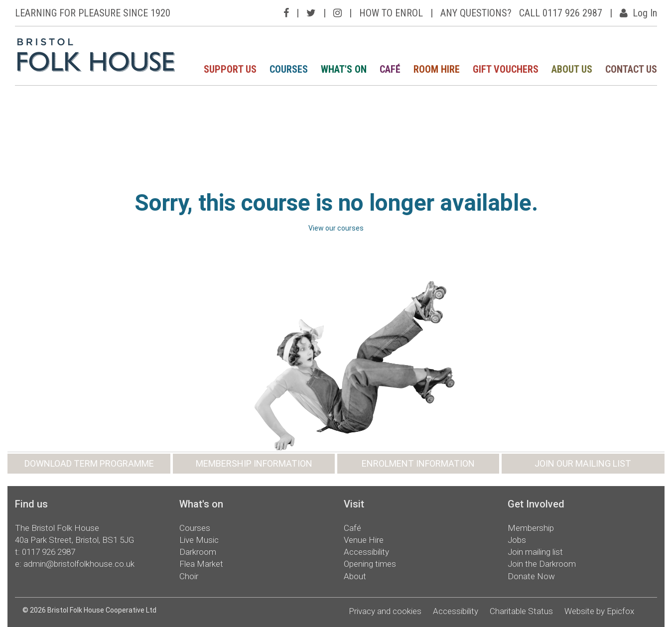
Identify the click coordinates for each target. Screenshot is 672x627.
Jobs (517, 540)
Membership (531, 528)
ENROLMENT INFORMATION (418, 463)
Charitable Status (521, 611)
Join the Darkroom (542, 564)
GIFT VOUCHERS (506, 69)
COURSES (289, 69)
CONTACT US (631, 69)
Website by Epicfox (599, 611)
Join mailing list (535, 552)
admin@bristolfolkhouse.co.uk (79, 564)
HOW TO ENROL (391, 13)
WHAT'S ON (344, 69)
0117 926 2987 (49, 552)
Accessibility (366, 552)
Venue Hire (364, 540)
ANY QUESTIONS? (476, 13)
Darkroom (198, 552)
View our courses (336, 228)
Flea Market (201, 564)
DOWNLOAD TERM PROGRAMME (89, 463)
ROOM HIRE (437, 69)
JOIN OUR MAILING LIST (583, 463)
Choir (189, 576)
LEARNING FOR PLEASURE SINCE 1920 (93, 13)
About (355, 576)
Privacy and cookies (385, 611)
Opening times (370, 564)
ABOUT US (572, 69)
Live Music (199, 540)
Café (352, 528)
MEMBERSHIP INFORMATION (254, 463)
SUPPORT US (230, 69)
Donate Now (531, 576)
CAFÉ (390, 69)
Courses (195, 528)
